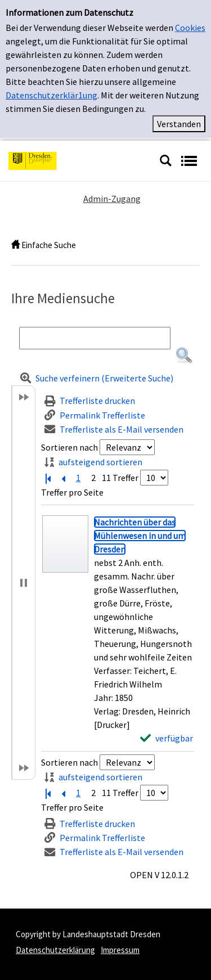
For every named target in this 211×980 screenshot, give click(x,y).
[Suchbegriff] (95, 338)
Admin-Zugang (112, 199)
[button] (184, 356)
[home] (15, 245)
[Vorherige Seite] (63, 478)
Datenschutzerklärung (55, 950)
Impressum (120, 950)
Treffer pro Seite (72, 492)
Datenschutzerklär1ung (51, 95)
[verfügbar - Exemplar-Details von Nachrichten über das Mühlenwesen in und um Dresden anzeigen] (167, 738)
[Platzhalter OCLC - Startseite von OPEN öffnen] (80, 160)
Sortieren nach (69, 447)
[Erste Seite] (48, 478)
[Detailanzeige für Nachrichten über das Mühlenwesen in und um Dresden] (140, 536)
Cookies (190, 28)
